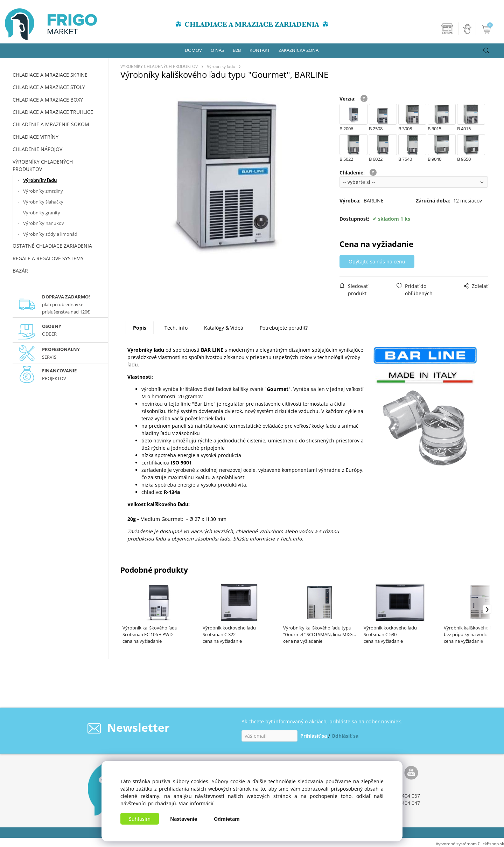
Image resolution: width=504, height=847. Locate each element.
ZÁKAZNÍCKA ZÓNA (299, 50)
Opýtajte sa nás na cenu (378, 261)
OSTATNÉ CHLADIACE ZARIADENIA (52, 246)
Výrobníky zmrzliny (43, 191)
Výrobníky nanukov (44, 223)
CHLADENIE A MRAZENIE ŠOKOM (51, 124)
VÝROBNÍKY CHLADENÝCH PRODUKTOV (43, 165)
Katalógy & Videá (224, 328)
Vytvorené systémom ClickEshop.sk (470, 843)
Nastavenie (184, 819)
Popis (140, 328)
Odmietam (227, 819)
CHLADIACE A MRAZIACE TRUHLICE (53, 112)
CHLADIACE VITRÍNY (36, 137)
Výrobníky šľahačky (43, 202)
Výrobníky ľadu (40, 180)
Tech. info (176, 328)
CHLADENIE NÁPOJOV (37, 149)
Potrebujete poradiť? (284, 328)
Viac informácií (196, 803)
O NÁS (217, 50)
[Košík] (487, 29)
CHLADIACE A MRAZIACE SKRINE (50, 75)
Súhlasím (140, 819)
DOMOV (193, 50)
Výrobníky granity (42, 213)
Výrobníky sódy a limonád (50, 234)
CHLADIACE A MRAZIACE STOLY (49, 87)
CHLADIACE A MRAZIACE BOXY (48, 100)
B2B (237, 50)
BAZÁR (20, 271)
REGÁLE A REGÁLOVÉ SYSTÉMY (48, 258)
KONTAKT (260, 50)
